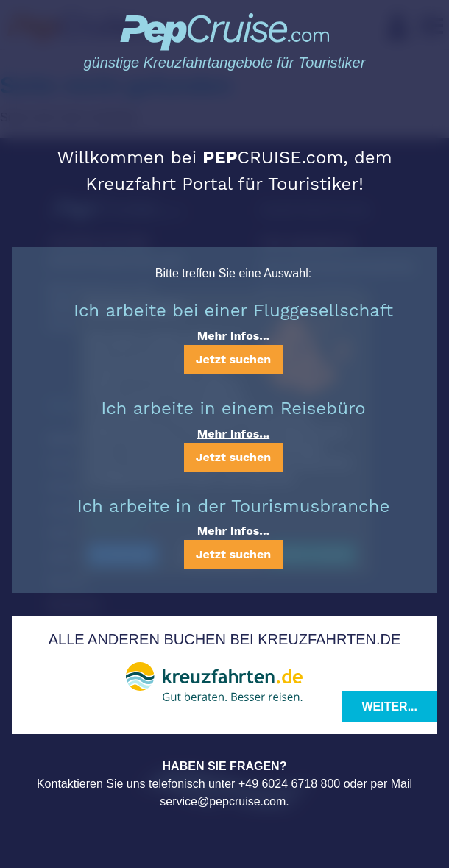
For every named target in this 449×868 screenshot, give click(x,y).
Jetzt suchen (233, 359)
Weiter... (389, 707)
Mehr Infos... (233, 336)
